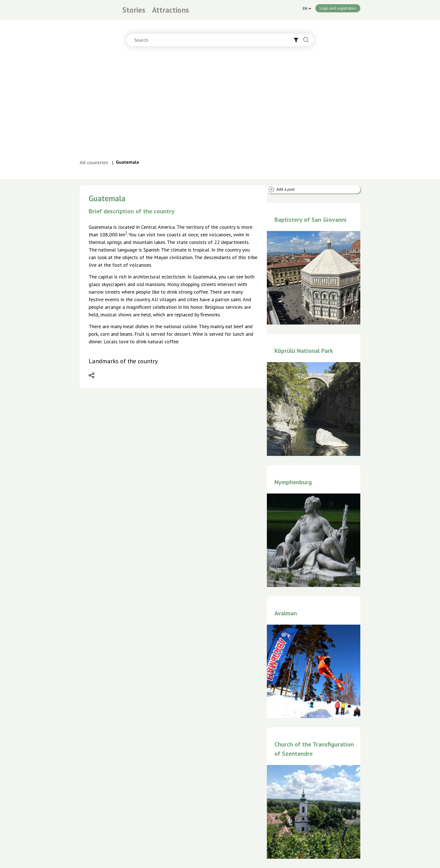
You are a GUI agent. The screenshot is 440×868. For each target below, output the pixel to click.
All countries (94, 162)
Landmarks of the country (123, 361)
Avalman (286, 613)
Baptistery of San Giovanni (310, 220)
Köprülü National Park (304, 351)
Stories (134, 10)
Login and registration (338, 8)
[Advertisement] (220, 105)
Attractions (170, 10)
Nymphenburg (293, 482)
